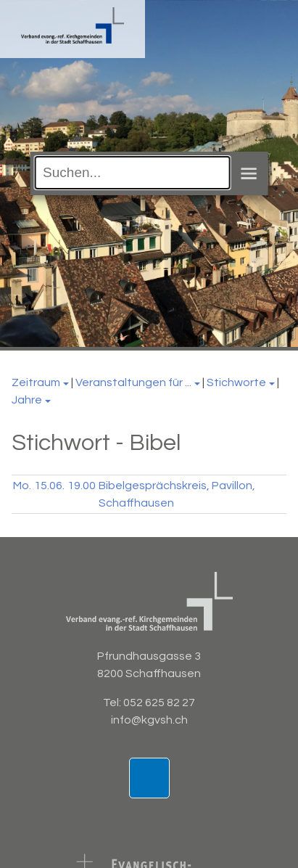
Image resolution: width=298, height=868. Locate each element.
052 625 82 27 (159, 703)
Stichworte (236, 382)
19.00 (82, 486)
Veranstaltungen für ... (133, 382)
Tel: (113, 703)
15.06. (49, 486)
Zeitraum (36, 382)
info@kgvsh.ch (149, 720)
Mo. (22, 486)
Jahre (27, 400)
